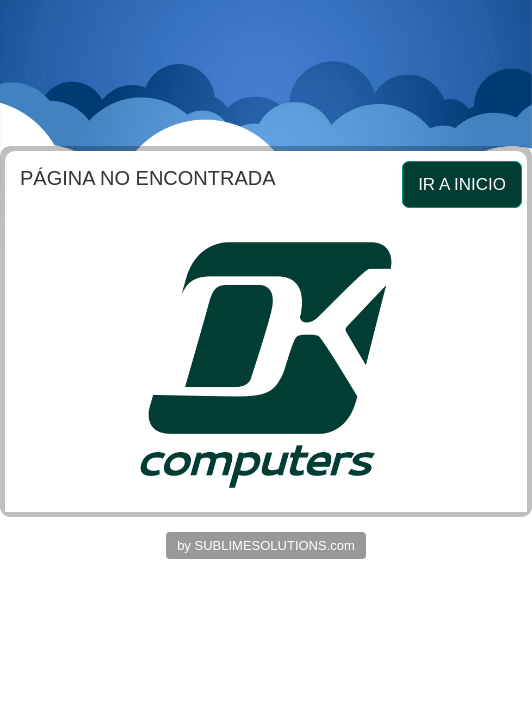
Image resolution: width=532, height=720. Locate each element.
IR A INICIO (462, 184)
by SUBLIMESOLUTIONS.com (266, 545)
